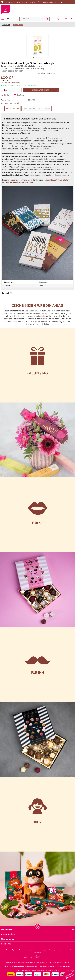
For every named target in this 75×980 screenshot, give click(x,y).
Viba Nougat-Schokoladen (58, 180)
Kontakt (9, 963)
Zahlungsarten (41, 963)
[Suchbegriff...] (34, 19)
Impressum (54, 966)
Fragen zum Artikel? (10, 103)
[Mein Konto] (66, 19)
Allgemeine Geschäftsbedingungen (25, 966)
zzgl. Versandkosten (14, 82)
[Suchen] (47, 19)
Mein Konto (7, 966)
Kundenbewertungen (45, 958)
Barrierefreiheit (65, 966)
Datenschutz (43, 966)
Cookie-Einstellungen (23, 970)
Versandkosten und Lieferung (24, 963)
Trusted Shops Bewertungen (36, 108)
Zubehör (7, 293)
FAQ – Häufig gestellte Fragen (58, 963)
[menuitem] (7, 19)
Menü (6, 19)
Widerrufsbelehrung (39, 970)
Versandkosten (37, 950)
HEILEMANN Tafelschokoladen (19, 183)
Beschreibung (12, 108)
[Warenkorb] (71, 19)
